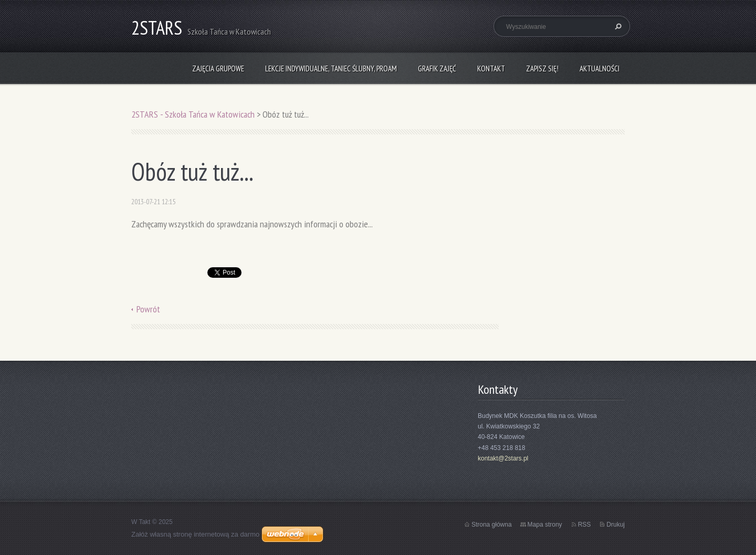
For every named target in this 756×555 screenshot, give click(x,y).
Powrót (148, 309)
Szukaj (617, 26)
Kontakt (491, 69)
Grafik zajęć (437, 69)
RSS (585, 525)
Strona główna (492, 525)
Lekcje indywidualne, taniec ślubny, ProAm (331, 69)
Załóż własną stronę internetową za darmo (195, 534)
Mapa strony (545, 525)
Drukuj (616, 525)
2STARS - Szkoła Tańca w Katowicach (193, 114)
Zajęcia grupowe (218, 69)
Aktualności (600, 69)
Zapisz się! (542, 69)
